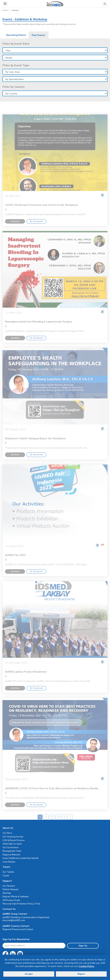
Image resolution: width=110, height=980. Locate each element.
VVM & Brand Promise (14, 840)
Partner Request (10, 889)
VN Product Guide (11, 900)
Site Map (7, 893)
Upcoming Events (16, 35)
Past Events (38, 35)
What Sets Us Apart (12, 844)
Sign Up (83, 946)
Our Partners (9, 886)
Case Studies (9, 862)
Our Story (7, 833)
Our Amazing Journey (13, 837)
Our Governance (11, 848)
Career (6, 876)
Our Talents (8, 872)
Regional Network (11, 855)
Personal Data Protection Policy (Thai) (21, 904)
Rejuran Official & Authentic (16, 897)
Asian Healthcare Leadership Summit (21, 858)
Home (5, 10)
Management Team (12, 851)
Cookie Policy (86, 966)
